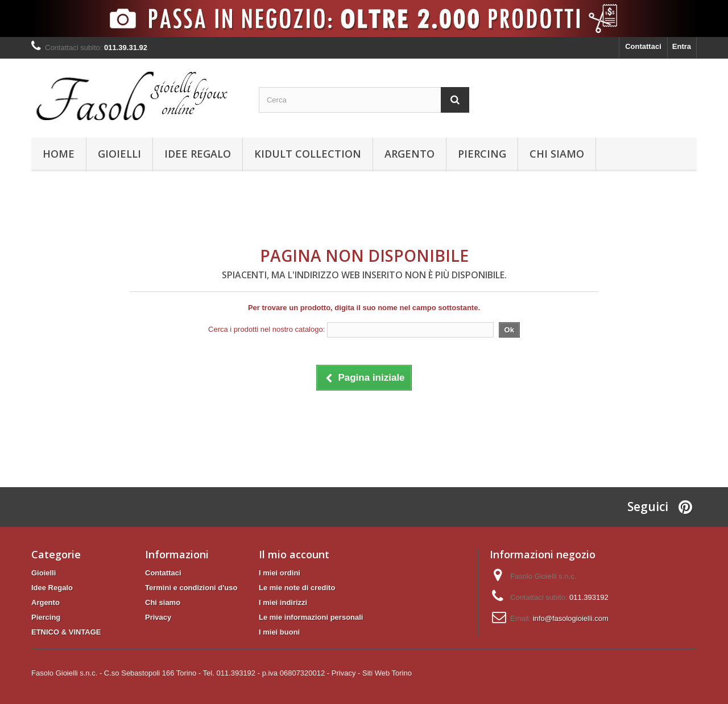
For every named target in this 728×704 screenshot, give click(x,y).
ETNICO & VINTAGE (66, 632)
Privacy (158, 617)
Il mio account (294, 554)
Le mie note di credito (297, 588)
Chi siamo (557, 154)
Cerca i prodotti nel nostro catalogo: (266, 329)
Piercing (482, 154)
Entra (682, 46)
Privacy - (346, 673)
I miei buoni (279, 632)
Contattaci (643, 46)
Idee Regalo (198, 154)
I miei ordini (280, 573)
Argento (409, 154)
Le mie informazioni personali (311, 617)
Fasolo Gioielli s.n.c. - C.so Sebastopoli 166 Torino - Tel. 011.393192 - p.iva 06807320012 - (180, 673)
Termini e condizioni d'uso (191, 588)
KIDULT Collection (308, 154)
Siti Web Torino (387, 673)
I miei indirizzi (283, 602)
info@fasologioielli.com (571, 618)
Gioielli (119, 154)
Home (59, 154)
